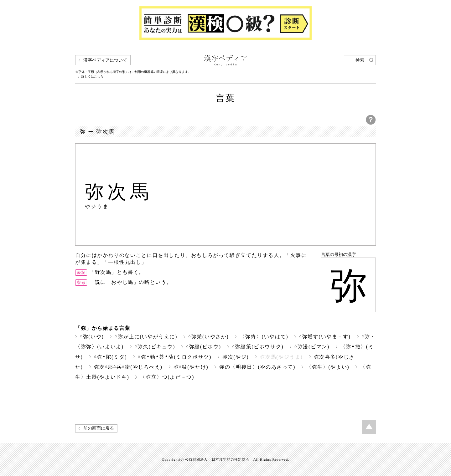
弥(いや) (92, 337)
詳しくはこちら (92, 77)
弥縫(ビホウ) (204, 347)
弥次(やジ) (236, 357)
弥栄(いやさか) (208, 337)
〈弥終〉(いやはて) (264, 337)
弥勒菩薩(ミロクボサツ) (175, 357)
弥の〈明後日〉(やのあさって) (257, 367)
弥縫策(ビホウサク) (258, 347)
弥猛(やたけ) (191, 367)
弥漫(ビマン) (312, 347)
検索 (360, 60)
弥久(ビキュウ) (155, 347)
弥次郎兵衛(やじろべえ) (128, 367)
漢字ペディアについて (105, 60)
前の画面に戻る (99, 428)
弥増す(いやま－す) (325, 337)
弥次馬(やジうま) (281, 357)
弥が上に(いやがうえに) (146, 337)
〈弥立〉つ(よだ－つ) (167, 377)
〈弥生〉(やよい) (328, 367)
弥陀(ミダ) (111, 357)
